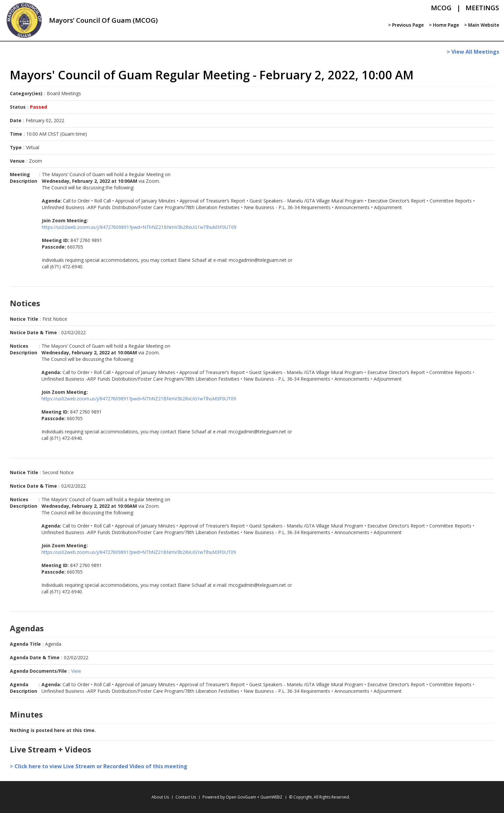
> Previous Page (406, 25)
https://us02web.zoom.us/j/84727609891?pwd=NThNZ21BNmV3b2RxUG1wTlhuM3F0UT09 (139, 227)
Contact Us (186, 797)
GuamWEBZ (271, 797)
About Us (160, 797)
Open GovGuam (241, 797)
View (76, 671)
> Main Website (481, 25)
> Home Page (444, 25)
